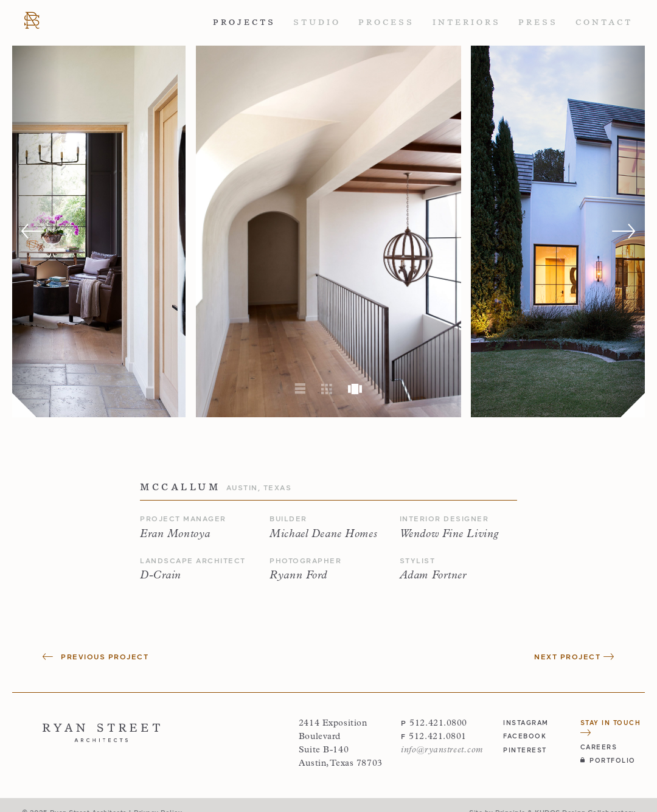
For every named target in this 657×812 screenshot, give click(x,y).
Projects (244, 22)
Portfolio (608, 760)
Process (386, 22)
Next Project (574, 656)
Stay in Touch (611, 727)
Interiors (467, 22)
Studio (317, 22)
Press (538, 22)
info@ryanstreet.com (442, 750)
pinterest (525, 750)
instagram (526, 722)
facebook (525, 736)
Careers (599, 747)
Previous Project (96, 656)
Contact (604, 22)
